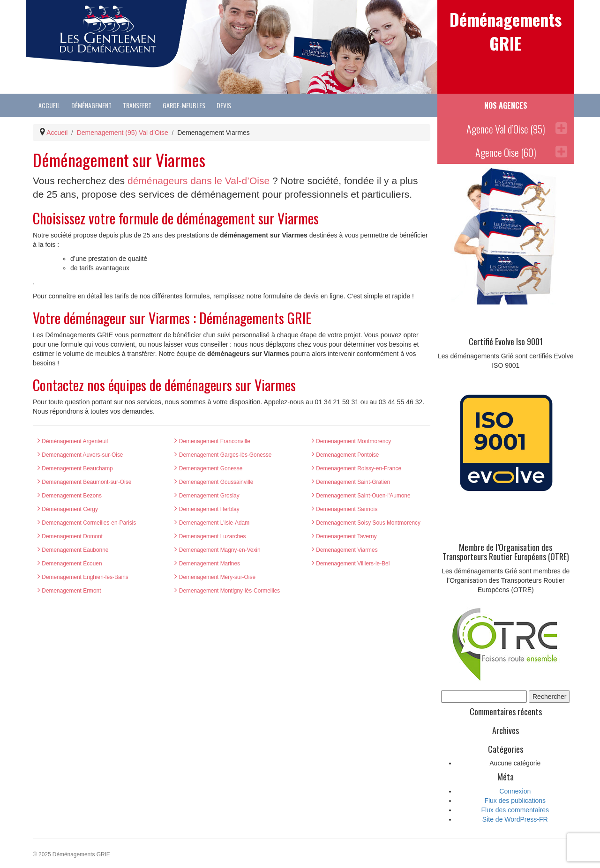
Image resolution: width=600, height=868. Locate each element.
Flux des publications (515, 801)
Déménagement (91, 105)
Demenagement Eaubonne (73, 550)
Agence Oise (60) (521, 152)
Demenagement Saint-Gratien (351, 482)
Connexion (515, 791)
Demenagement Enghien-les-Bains (83, 577)
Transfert (137, 105)
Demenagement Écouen (70, 564)
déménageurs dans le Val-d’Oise (199, 181)
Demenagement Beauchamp (75, 468)
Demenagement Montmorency (351, 441)
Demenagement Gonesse (208, 468)
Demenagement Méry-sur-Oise (215, 577)
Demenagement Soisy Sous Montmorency (366, 523)
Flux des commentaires (515, 810)
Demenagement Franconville (212, 441)
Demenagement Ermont (69, 591)
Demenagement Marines (207, 564)
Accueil (49, 105)
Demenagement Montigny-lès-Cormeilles (227, 591)
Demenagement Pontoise (345, 455)
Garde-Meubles (184, 105)
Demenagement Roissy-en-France (356, 468)
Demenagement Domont (70, 536)
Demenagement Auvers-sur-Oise (80, 455)
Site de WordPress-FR (515, 819)
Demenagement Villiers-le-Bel (351, 564)
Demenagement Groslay (207, 496)
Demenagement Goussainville (214, 482)
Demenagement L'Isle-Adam (212, 523)
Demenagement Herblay (207, 509)
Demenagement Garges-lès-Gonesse (223, 455)
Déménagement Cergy (68, 509)
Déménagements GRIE (506, 31)
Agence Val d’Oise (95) (517, 129)
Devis (224, 105)
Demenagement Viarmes (345, 550)
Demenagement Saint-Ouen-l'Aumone (361, 496)
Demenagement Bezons (70, 496)
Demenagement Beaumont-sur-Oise (84, 482)
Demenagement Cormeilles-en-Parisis (87, 523)
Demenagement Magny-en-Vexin (217, 550)
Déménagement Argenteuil (73, 441)
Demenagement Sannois (345, 509)
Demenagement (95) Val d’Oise (123, 133)
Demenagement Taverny (344, 536)
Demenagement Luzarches (210, 536)
